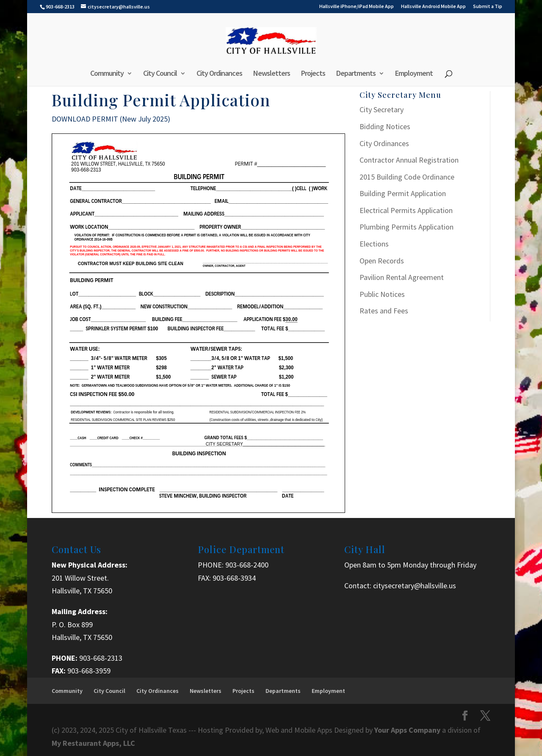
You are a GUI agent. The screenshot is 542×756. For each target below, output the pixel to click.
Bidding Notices (385, 126)
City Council (160, 74)
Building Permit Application (403, 193)
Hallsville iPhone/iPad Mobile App (357, 7)
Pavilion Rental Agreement (402, 277)
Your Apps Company (408, 730)
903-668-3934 (234, 578)
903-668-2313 (101, 658)
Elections (374, 244)
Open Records (382, 261)
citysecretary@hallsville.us (415, 586)
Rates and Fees (384, 311)
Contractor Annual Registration (409, 160)
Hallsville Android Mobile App (433, 7)
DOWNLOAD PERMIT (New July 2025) (111, 119)
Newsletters (272, 74)
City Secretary (382, 109)
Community (107, 74)
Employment (414, 74)
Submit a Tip (488, 7)
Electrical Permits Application (406, 210)
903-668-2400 (247, 565)
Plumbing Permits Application (406, 227)
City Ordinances (219, 74)
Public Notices (382, 294)
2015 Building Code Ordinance (407, 177)
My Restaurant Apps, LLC (93, 743)
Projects (313, 74)
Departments (356, 74)
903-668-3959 (89, 671)
